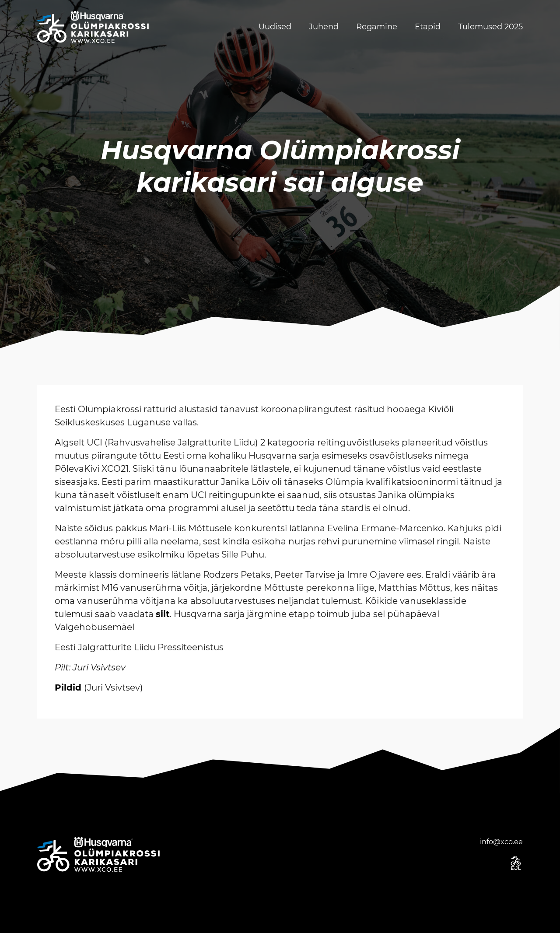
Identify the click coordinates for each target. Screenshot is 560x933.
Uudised (275, 27)
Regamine (377, 27)
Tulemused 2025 (490, 27)
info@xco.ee (501, 842)
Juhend (324, 27)
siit (163, 614)
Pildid (68, 687)
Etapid (428, 27)
